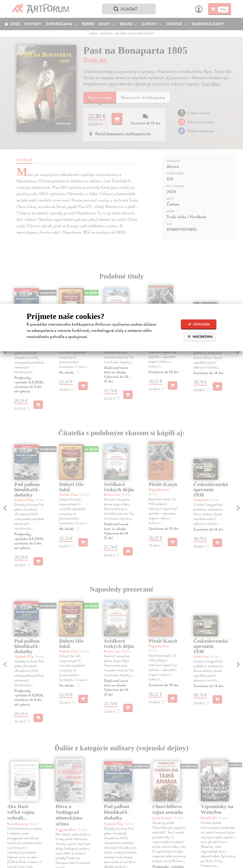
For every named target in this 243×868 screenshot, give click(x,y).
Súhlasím (199, 324)
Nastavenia (200, 337)
